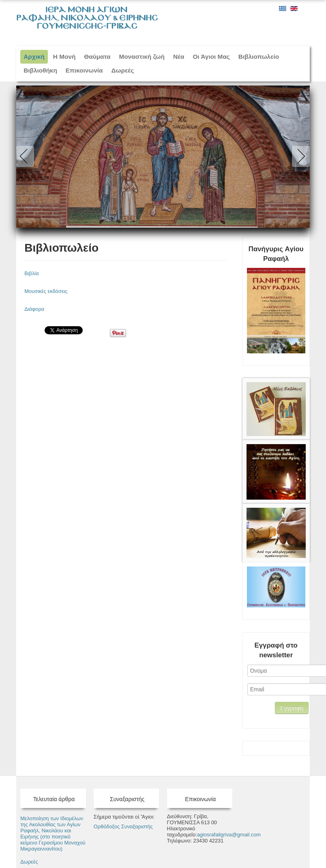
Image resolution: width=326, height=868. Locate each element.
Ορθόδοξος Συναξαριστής (123, 826)
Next (299, 156)
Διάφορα (34, 309)
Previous (27, 156)
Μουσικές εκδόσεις (46, 291)
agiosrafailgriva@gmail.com (229, 835)
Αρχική (34, 57)
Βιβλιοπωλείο (61, 248)
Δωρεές (123, 70)
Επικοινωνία (84, 70)
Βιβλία (31, 273)
